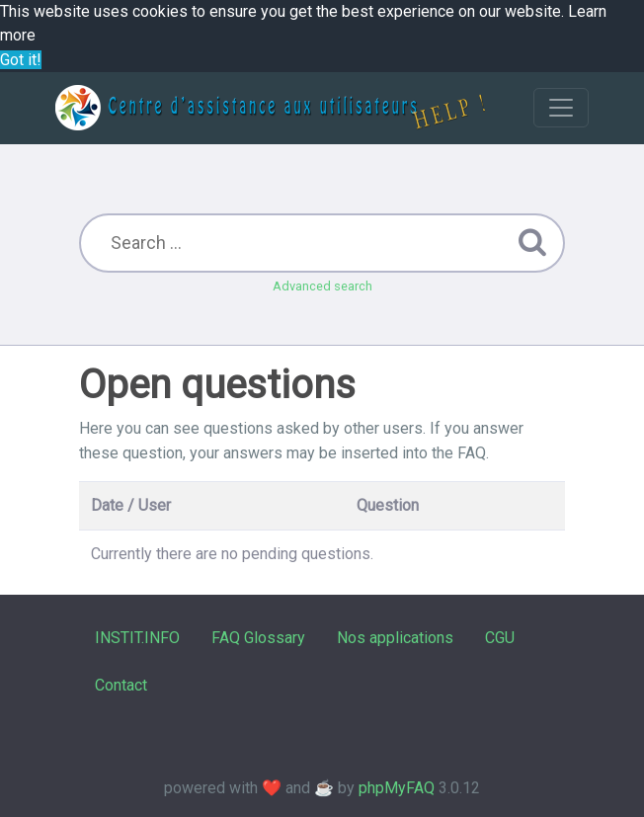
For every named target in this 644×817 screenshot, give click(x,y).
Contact (121, 685)
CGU (500, 638)
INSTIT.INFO (137, 638)
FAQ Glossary (258, 638)
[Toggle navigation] (561, 108)
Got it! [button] (21, 60)
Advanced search (322, 286)
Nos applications (395, 638)
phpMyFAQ (397, 788)
